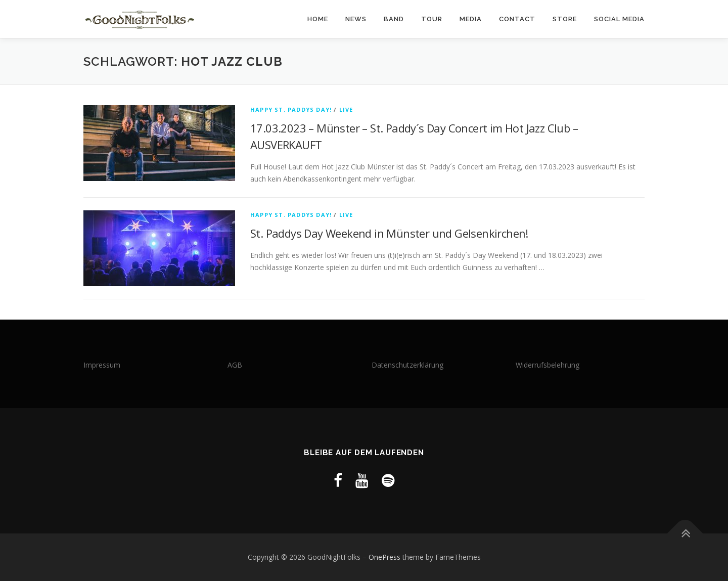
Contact (517, 19)
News (356, 19)
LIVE (346, 109)
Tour (432, 19)
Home (318, 19)
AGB (235, 365)
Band (394, 19)
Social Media (619, 19)
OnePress (384, 557)
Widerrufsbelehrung (548, 365)
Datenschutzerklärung (407, 365)
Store (565, 19)
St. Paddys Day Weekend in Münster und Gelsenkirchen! (389, 233)
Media (471, 19)
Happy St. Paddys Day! (291, 109)
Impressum (102, 365)
